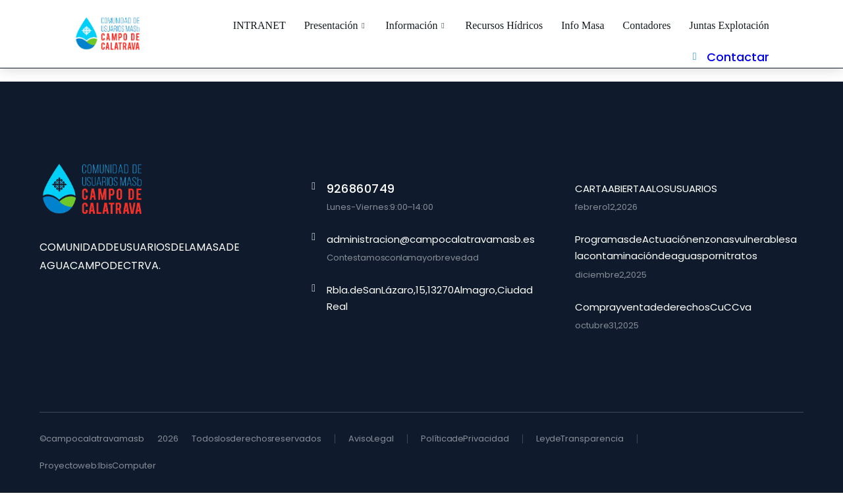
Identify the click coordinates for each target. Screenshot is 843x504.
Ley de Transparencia (580, 450)
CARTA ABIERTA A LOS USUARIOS (646, 200)
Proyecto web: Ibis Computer (98, 477)
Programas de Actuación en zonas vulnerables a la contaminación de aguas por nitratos (686, 259)
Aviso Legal (371, 450)
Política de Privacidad (465, 450)
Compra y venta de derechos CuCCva (663, 318)
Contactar (772, 39)
